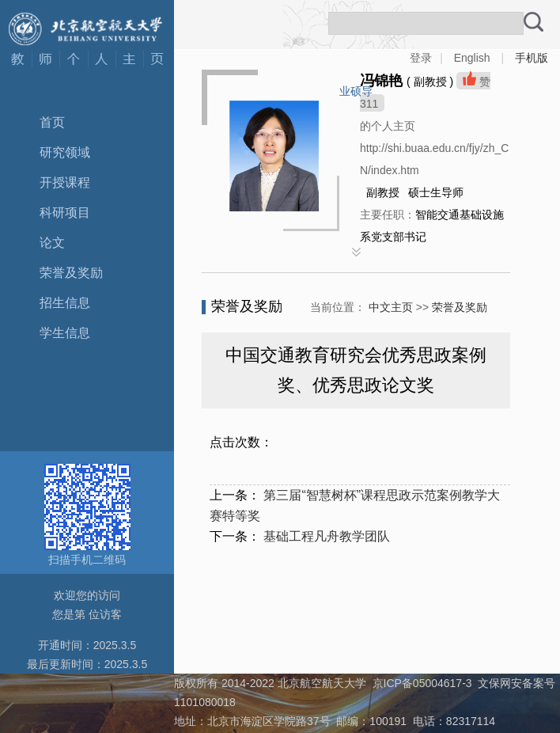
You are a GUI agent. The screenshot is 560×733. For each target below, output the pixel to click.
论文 (52, 243)
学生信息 (65, 333)
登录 (421, 58)
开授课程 (65, 182)
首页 (52, 122)
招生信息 (65, 303)
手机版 (532, 58)
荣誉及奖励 (71, 273)
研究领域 (65, 152)
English (472, 58)
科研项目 (65, 213)
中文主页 (391, 307)
